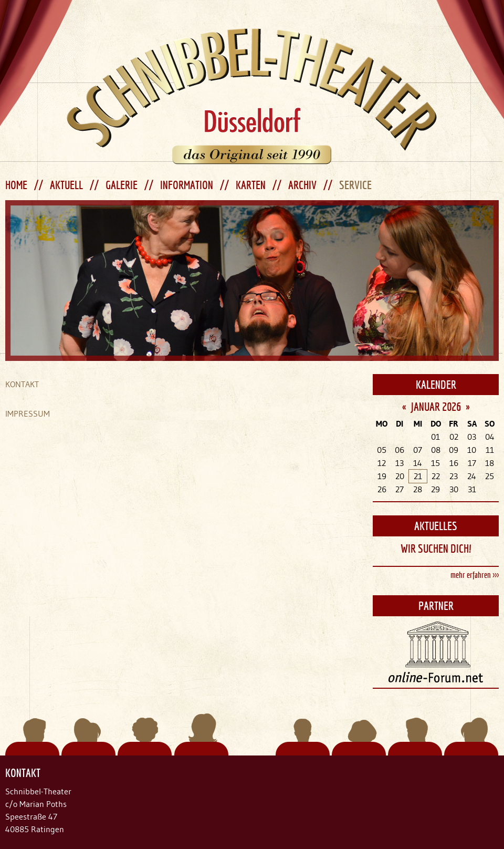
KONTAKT (22, 384)
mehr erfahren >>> (475, 575)
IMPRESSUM (28, 413)
